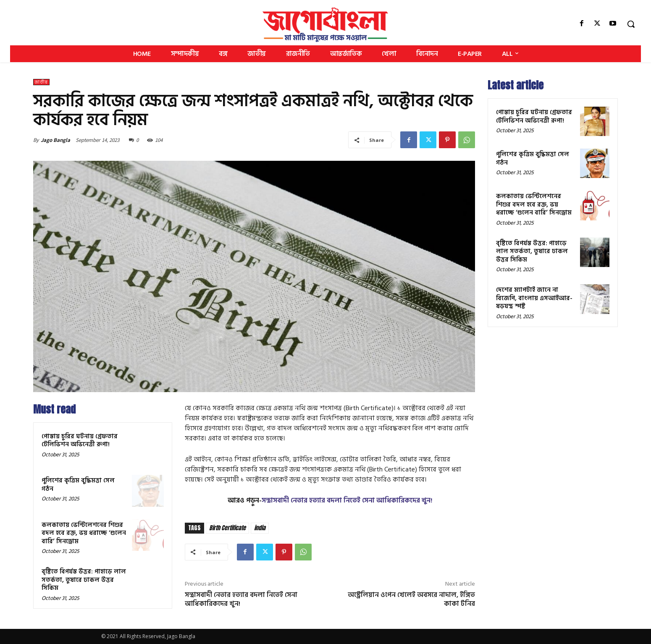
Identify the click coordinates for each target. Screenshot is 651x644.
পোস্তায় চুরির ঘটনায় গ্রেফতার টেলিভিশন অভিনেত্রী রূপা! (80, 441)
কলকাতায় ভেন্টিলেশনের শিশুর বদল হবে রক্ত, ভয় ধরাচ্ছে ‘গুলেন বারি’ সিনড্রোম (84, 533)
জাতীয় (41, 82)
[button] (631, 24)
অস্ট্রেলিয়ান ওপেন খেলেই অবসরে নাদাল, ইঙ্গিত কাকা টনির (411, 599)
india (260, 528)
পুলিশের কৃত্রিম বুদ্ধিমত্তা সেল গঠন (78, 485)
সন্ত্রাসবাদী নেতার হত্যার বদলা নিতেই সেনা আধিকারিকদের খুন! (347, 500)
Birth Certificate (227, 528)
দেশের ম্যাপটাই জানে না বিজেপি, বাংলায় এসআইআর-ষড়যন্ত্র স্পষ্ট (534, 298)
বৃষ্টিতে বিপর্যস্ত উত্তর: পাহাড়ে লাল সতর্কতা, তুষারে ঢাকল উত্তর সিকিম (84, 580)
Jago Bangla (55, 140)
